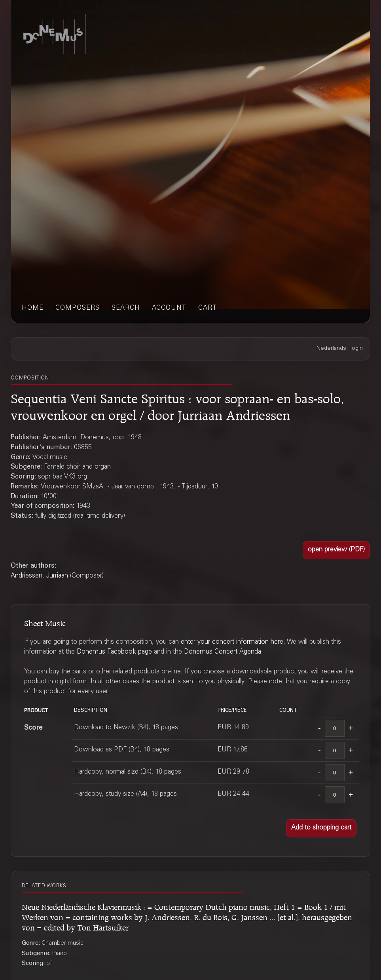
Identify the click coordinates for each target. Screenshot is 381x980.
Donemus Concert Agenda (223, 652)
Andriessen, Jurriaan (39, 576)
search (126, 308)
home (33, 308)
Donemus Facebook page (114, 652)
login (357, 349)
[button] (336, 550)
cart (208, 308)
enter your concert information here (232, 642)
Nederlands (331, 349)
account (169, 308)
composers (78, 308)
